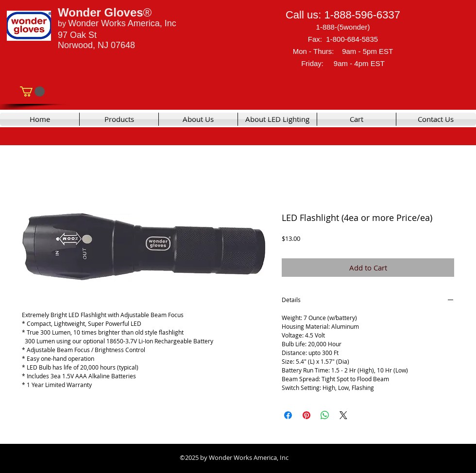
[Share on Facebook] (288, 415)
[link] (32, 92)
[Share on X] (343, 415)
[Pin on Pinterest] (306, 415)
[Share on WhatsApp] (325, 415)
